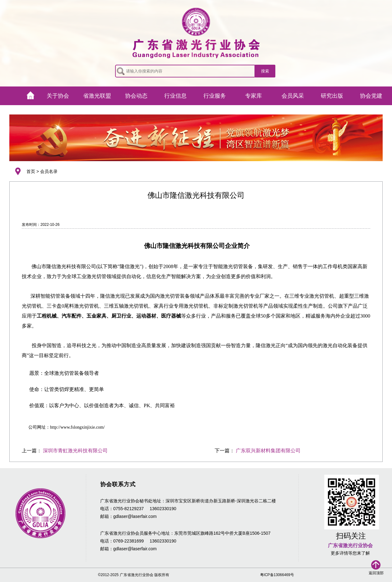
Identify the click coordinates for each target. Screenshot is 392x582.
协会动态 (136, 96)
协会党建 (371, 96)
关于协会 (58, 96)
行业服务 (215, 96)
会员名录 (49, 171)
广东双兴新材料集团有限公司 (268, 451)
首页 (31, 171)
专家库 (254, 96)
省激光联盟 (97, 96)
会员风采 (293, 96)
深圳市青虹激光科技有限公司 (75, 451)
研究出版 (332, 96)
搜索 (265, 71)
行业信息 (175, 96)
